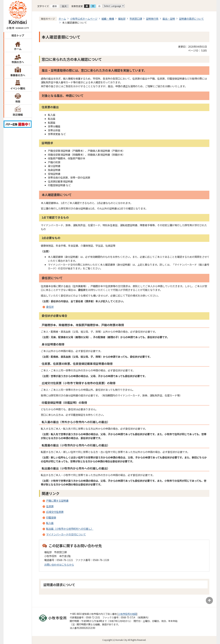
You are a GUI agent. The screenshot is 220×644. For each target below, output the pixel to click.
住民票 (50, 506)
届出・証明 (169, 19)
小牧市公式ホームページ (84, 19)
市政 (18, 101)
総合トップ (18, 35)
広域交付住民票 (55, 512)
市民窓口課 (136, 19)
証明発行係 (152, 19)
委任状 (50, 307)
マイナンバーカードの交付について (66, 534)
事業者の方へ (18, 75)
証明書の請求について (191, 19)
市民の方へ (18, 62)
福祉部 (122, 19)
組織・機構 (108, 19)
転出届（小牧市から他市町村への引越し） (70, 529)
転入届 (50, 523)
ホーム (18, 49)
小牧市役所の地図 (127, 614)
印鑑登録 (51, 517)
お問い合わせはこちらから (59, 564)
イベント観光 (18, 88)
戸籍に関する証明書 (57, 501)
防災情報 (18, 115)
